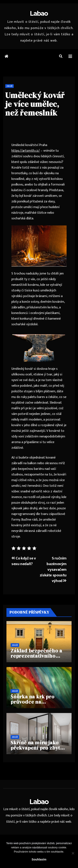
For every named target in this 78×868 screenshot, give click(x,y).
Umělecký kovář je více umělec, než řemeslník (35, 104)
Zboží (9, 86)
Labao (39, 13)
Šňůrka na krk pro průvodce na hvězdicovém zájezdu (37, 702)
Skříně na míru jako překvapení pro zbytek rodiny (38, 748)
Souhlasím (39, 859)
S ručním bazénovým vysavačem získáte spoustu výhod (53, 569)
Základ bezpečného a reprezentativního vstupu (36, 656)
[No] (73, 853)
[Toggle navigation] (70, 57)
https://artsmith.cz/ (26, 151)
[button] (61, 57)
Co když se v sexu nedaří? (24, 561)
